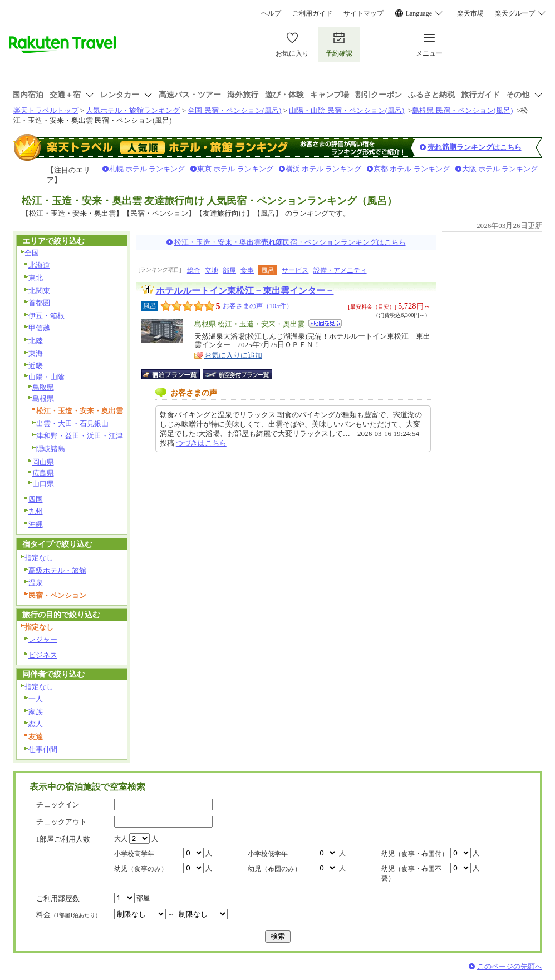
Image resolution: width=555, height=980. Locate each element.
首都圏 (39, 303)
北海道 (39, 265)
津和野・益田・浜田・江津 (80, 436)
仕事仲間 (43, 749)
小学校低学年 (268, 854)
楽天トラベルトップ (46, 110)
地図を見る (325, 323)
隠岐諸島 (51, 449)
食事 (247, 270)
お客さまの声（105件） (258, 306)
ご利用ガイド (312, 13)
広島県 (43, 473)
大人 (121, 839)
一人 (36, 699)
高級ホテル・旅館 (57, 570)
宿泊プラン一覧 (176, 374)
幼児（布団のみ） (274, 869)
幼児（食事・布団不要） (411, 873)
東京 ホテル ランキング (235, 169)
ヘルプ (271, 13)
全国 (32, 253)
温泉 (36, 583)
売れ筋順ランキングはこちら (475, 147)
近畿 (36, 366)
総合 (194, 270)
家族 (36, 712)
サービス (295, 270)
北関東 (39, 291)
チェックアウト (62, 822)
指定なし (39, 558)
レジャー (43, 639)
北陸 (36, 341)
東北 (36, 278)
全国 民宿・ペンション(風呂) (234, 110)
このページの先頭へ (510, 966)
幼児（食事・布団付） (415, 854)
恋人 (36, 724)
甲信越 (39, 328)
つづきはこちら (201, 443)
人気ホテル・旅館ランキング (133, 110)
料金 (68, 915)
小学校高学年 (134, 854)
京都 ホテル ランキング (412, 169)
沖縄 (36, 524)
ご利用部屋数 (58, 899)
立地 (212, 270)
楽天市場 (470, 13)
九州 (36, 511)
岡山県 (43, 462)
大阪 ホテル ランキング (500, 169)
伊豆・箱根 (46, 316)
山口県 (43, 484)
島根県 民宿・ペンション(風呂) (462, 110)
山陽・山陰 (46, 377)
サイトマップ (364, 13)
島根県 (43, 399)
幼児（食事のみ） (141, 869)
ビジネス (43, 655)
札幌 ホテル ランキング (147, 169)
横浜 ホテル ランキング (324, 169)
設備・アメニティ (340, 270)
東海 (36, 353)
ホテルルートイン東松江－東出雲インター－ (245, 291)
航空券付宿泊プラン (237, 374)
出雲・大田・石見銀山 (72, 424)
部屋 (229, 270)
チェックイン (58, 805)
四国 (36, 499)
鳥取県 (43, 387)
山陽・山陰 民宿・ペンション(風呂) (347, 110)
